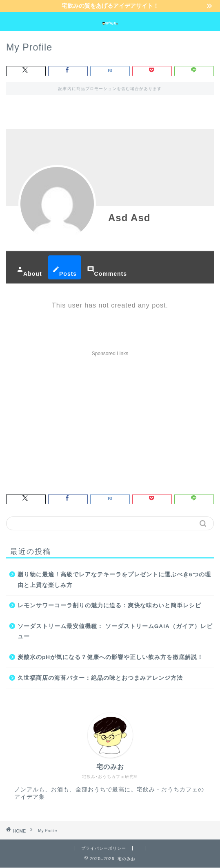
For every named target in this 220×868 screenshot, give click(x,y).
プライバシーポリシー (104, 848)
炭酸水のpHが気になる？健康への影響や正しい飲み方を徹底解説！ (110, 658)
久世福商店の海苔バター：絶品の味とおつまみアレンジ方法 (100, 678)
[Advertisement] (110, 417)
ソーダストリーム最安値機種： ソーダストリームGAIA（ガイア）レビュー (115, 632)
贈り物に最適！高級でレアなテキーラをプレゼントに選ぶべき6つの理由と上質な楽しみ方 (114, 580)
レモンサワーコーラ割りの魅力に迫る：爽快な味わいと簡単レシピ (109, 606)
